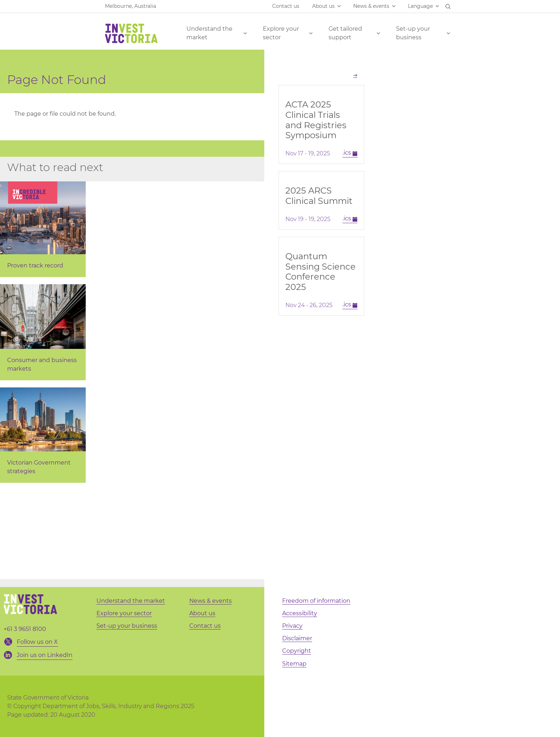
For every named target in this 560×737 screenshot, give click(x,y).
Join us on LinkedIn (45, 655)
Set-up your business (413, 33)
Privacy (292, 626)
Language (420, 6)
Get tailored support (345, 33)
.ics (350, 153)
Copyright (297, 651)
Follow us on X (37, 642)
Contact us (286, 6)
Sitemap (294, 664)
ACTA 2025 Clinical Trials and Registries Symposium (316, 120)
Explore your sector (281, 33)
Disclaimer (297, 638)
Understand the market (209, 33)
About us (323, 6)
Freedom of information (316, 601)
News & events (371, 6)
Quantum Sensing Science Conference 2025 (321, 272)
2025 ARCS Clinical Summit (319, 196)
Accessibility (300, 613)
